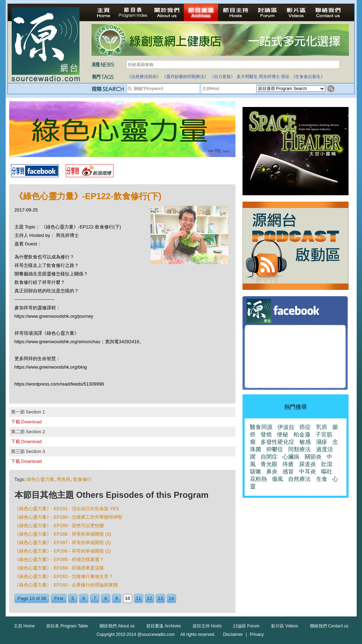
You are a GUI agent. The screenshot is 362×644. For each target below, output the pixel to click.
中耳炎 (308, 472)
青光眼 (269, 464)
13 (160, 598)
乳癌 (322, 427)
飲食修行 (82, 479)
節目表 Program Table (67, 626)
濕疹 (322, 442)
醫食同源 (261, 427)
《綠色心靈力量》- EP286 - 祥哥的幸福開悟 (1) (63, 551)
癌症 (285, 77)
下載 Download (26, 422)
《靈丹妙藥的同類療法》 (185, 77)
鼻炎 (272, 472)
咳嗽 (256, 472)
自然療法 (299, 479)
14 (171, 598)
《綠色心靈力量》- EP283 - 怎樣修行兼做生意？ (64, 576)
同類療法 (299, 449)
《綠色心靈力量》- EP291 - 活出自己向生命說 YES (67, 509)
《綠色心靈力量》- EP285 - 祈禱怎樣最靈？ (59, 559)
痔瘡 (288, 464)
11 (139, 598)
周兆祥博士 (269, 77)
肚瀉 (327, 464)
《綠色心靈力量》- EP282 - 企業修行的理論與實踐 (66, 585)
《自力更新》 (222, 77)
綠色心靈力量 (40, 479)
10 (128, 598)
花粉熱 (258, 479)
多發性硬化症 (278, 442)
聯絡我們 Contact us (329, 626)
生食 (322, 479)
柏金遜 (302, 434)
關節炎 (313, 457)
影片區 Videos (285, 626)
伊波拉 (286, 427)
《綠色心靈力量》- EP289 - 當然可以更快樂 (59, 526)
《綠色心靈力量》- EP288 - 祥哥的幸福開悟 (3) (63, 534)
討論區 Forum (246, 626)
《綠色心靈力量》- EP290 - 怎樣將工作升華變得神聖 (69, 517)
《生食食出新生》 (308, 77)
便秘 (282, 434)
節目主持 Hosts (207, 626)
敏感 (305, 442)
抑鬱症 (275, 449)
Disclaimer (233, 634)
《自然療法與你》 (144, 77)
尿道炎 (308, 464)
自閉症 (269, 457)
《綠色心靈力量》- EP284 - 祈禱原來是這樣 (59, 568)
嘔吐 (327, 472)
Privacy (257, 634)
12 (150, 598)
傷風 (278, 479)
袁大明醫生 (247, 77)
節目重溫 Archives (164, 626)
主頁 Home (24, 626)
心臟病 (291, 457)
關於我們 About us (117, 626)
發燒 (266, 434)
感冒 (288, 472)
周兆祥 (63, 479)
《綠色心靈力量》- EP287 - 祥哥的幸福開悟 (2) (63, 542)
